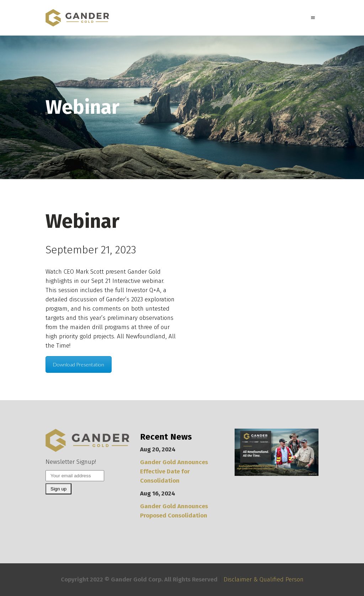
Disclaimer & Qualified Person (264, 579)
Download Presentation (79, 364)
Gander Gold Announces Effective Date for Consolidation (174, 471)
